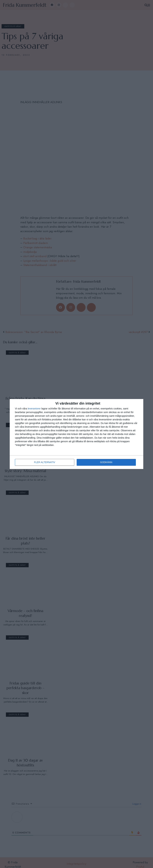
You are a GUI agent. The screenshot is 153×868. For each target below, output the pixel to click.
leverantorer (34, 409)
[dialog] (76, 434)
